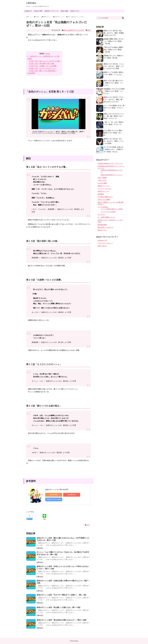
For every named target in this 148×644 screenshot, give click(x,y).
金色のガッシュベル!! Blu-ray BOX (57, 489)
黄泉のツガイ (102, 230)
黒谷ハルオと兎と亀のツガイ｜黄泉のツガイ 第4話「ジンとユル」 (114, 83)
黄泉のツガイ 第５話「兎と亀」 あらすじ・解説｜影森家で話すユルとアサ (114, 33)
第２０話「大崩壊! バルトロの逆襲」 (43, 66)
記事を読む (40, 548)
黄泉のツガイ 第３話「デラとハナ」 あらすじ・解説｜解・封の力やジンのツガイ (114, 99)
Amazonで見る (54, 495)
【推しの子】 (102, 180)
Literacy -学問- (38, 11)
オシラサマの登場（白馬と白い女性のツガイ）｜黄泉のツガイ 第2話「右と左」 (114, 149)
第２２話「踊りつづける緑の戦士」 (43, 71)
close (48, 54)
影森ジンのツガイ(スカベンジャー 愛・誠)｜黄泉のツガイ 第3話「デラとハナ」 (114, 116)
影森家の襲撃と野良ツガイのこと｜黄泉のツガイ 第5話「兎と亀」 (114, 41)
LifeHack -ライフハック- (52, 11)
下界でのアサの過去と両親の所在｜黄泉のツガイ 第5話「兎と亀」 (114, 50)
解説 (30, 59)
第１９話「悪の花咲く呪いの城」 (42, 64)
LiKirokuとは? (102, 240)
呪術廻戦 (101, 194)
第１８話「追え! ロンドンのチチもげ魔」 (45, 61)
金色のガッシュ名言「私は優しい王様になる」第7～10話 (58, 607)
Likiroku (31, 3)
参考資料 (31, 73)
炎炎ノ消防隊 (102, 178)
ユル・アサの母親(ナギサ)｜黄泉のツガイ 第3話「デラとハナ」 (114, 108)
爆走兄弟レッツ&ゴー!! (105, 227)
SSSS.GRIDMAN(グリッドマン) (112, 175)
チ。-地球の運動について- (107, 217)
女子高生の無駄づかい (105, 197)
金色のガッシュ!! (103, 191)
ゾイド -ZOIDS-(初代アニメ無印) (112, 209)
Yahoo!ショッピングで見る (54, 499)
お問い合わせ (102, 246)
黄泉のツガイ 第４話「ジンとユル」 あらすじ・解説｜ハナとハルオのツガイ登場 (114, 66)
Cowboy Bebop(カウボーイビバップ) (110, 163)
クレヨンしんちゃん (104, 189)
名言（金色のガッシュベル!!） (74, 30)
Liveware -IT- (28, 11)
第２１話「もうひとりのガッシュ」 (43, 68)
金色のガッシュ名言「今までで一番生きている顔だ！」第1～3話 (61, 595)
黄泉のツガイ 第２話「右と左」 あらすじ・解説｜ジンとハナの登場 (114, 141)
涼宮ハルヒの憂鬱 (104, 200)
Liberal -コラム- (75, 11)
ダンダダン (101, 215)
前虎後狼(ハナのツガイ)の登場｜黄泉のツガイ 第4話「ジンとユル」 (114, 91)
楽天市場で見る (72, 495)
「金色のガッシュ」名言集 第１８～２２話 (43, 56)
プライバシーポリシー (105, 243)
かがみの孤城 (102, 183)
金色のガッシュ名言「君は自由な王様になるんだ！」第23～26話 (61, 620)
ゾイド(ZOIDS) (103, 207)
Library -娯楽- (64, 11)
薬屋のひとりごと (104, 186)
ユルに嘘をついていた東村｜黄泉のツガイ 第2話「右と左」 (114, 133)
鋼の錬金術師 (102, 225)
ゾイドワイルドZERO (108, 212)
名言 (89, 30)
